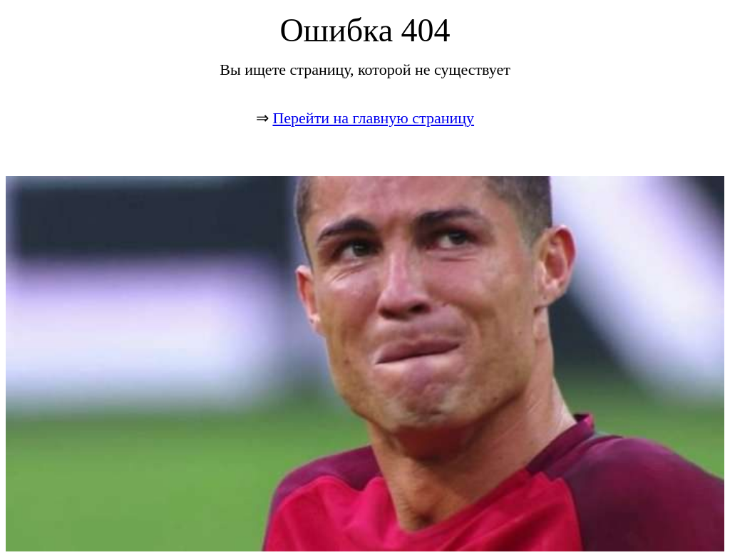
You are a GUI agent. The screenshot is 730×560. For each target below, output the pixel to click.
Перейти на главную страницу (373, 118)
